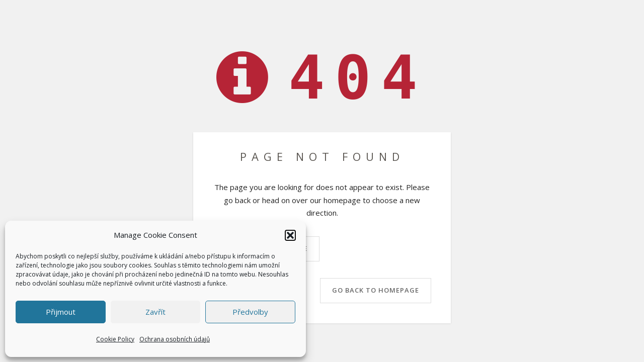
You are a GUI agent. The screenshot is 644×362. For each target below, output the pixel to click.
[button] (290, 235)
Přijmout (61, 312)
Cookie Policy (115, 339)
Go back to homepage (376, 290)
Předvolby (250, 312)
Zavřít (155, 312)
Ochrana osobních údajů (175, 339)
